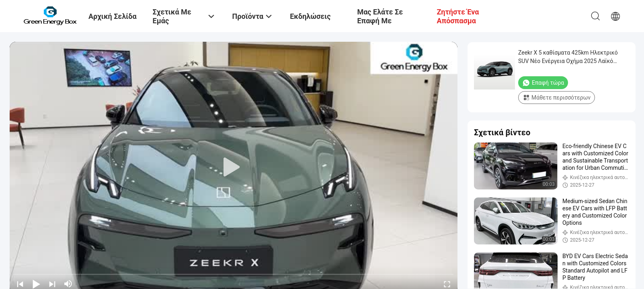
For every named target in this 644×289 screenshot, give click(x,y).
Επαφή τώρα (543, 83)
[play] (234, 167)
